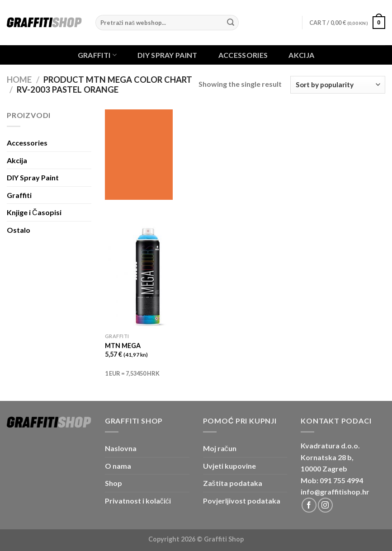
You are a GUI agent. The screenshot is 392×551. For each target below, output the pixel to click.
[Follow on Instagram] (325, 505)
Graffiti (97, 55)
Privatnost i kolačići (138, 501)
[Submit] (231, 23)
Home (19, 80)
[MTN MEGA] (149, 276)
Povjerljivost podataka (242, 501)
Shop (113, 483)
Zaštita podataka (233, 483)
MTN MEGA (123, 346)
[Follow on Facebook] (309, 505)
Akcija (301, 55)
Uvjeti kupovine (229, 466)
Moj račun (220, 448)
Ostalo (19, 230)
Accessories (243, 55)
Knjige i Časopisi (34, 212)
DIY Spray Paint (168, 55)
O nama (118, 466)
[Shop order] (338, 85)
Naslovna (121, 448)
